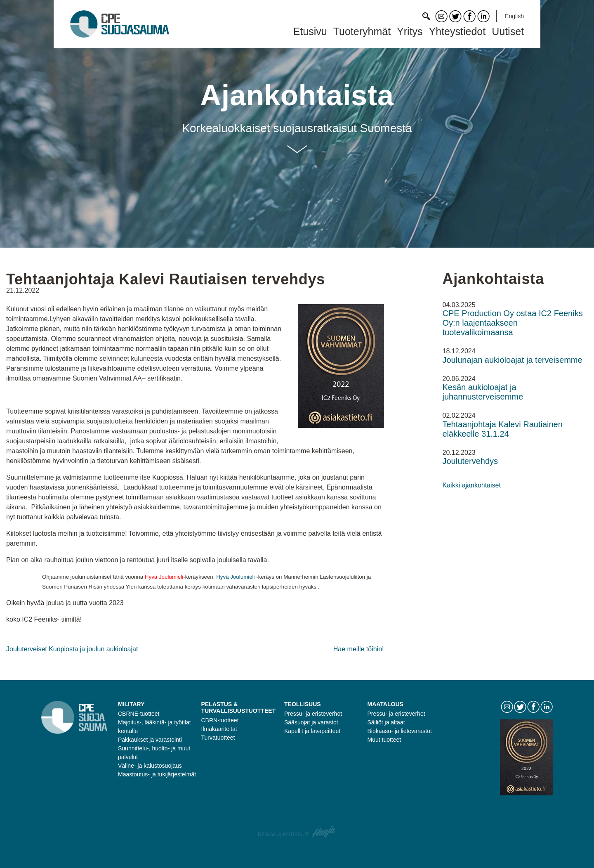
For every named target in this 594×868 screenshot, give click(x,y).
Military (131, 704)
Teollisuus (303, 704)
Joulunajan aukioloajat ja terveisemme (513, 360)
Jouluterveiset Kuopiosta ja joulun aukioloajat (72, 649)
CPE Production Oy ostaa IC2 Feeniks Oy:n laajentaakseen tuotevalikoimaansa (513, 323)
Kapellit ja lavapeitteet (312, 731)
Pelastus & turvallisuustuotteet (239, 707)
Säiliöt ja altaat (386, 722)
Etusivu (310, 31)
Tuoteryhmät (362, 31)
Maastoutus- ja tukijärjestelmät (157, 774)
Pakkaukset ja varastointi (150, 740)
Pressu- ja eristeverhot (313, 714)
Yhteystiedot (457, 31)
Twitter (455, 16)
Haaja (324, 832)
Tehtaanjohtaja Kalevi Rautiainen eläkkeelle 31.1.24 (503, 429)
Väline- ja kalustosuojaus (150, 766)
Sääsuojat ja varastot (311, 722)
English (514, 16)
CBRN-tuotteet (220, 720)
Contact (441, 16)
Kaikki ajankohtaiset (472, 485)
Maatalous (385, 704)
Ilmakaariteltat (219, 729)
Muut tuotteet (384, 740)
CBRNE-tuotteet (139, 714)
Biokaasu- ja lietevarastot (400, 731)
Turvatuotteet (218, 738)
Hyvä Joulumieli (235, 577)
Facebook (469, 16)
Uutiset (508, 31)
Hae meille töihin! (359, 649)
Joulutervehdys (470, 461)
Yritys (410, 31)
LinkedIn (483, 16)
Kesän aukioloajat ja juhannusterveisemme (483, 392)
